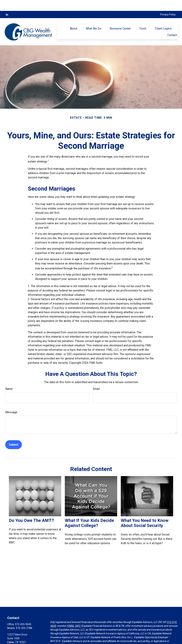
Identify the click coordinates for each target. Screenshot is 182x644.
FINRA (71, 615)
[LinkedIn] (7, 4)
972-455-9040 (23, 613)
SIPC (78, 615)
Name (9, 378)
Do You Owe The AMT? (31, 510)
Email (96, 378)
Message (11, 401)
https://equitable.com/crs (64, 642)
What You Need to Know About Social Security (145, 512)
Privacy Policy (168, 4)
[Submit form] (14, 434)
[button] (74, 18)
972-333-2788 (24, 617)
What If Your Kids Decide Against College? (89, 512)
